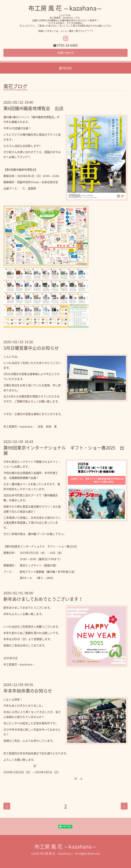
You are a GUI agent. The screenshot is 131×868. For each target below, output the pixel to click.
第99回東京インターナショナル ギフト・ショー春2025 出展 (64, 450)
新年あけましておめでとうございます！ (43, 599)
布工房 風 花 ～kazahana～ (65, 8)
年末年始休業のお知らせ (28, 691)
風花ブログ (15, 87)
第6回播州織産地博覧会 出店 (33, 108)
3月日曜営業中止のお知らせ (31, 348)
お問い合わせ (65, 53)
